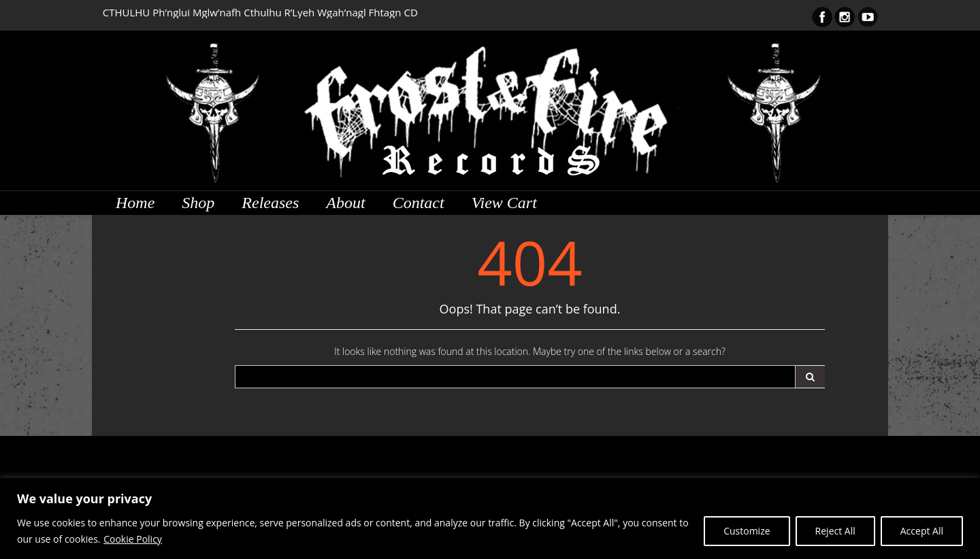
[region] (490, 519)
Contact (419, 203)
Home (135, 203)
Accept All (922, 531)
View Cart (504, 203)
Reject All (835, 531)
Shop (198, 203)
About (345, 203)
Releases (270, 203)
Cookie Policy (133, 539)
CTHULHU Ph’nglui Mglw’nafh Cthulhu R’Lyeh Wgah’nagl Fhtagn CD (260, 12)
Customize (747, 531)
